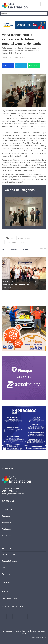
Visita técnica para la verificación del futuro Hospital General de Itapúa (21, 39)
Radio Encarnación (9, 598)
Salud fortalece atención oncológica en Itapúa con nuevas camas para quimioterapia (23, 283)
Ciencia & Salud (8, 510)
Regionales (6, 529)
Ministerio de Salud (24, 238)
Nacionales (6, 535)
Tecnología (6, 548)
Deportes (6, 516)
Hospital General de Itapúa (15, 242)
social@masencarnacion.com (13, 494)
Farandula (6, 574)
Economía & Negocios (11, 561)
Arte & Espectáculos (10, 555)
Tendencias (7, 523)
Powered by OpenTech (38, 637)
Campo (5, 568)
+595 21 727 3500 (9, 491)
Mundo (5, 542)
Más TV (5, 591)
